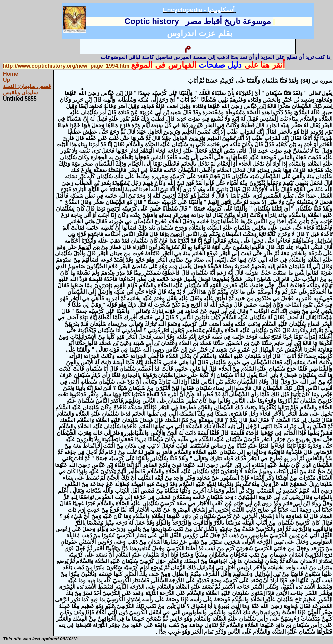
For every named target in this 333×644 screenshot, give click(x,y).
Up (7, 80)
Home (10, 74)
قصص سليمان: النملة (27, 86)
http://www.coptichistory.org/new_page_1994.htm (66, 66)
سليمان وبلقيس (20, 93)
